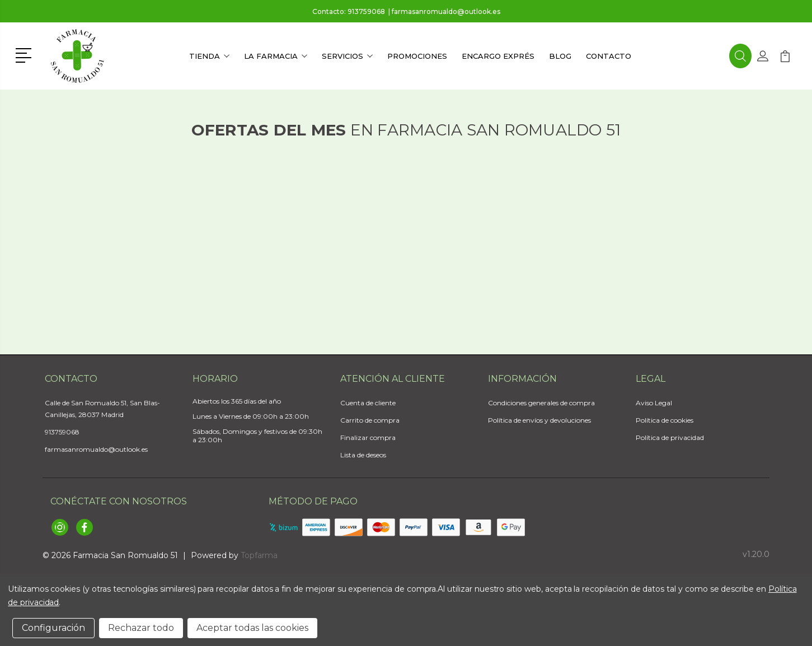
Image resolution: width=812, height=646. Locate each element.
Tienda (209, 56)
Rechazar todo (141, 628)
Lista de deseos (363, 455)
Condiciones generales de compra (541, 403)
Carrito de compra (370, 420)
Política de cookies (665, 420)
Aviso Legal (654, 403)
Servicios (347, 56)
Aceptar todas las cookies (252, 628)
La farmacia (276, 56)
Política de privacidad (670, 437)
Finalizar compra (368, 437)
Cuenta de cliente (368, 403)
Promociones (417, 56)
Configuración (53, 628)
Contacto (609, 56)
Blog (560, 56)
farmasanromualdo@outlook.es (446, 11)
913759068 (366, 11)
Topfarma (259, 555)
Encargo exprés (498, 56)
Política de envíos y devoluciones (539, 420)
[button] (25, 54)
